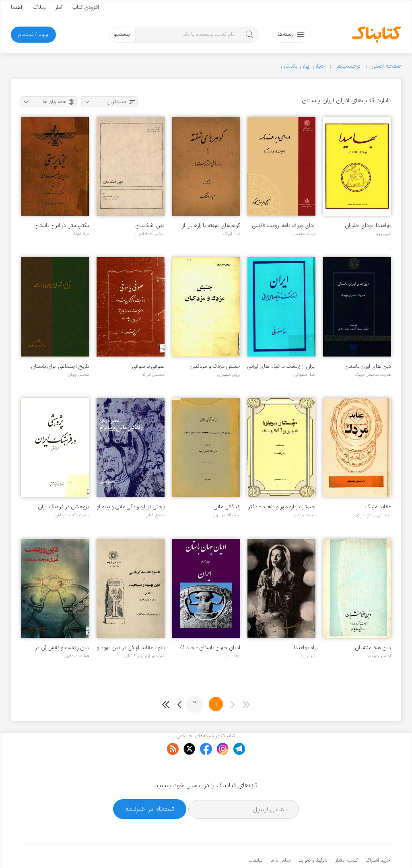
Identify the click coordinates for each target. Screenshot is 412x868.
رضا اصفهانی (305, 375)
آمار (59, 7)
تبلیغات (255, 836)
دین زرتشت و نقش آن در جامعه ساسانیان (62, 648)
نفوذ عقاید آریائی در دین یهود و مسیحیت (131, 648)
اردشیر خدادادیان (150, 234)
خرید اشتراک (378, 836)
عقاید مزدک (378, 507)
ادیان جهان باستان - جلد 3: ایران (210, 648)
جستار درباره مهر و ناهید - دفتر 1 (282, 507)
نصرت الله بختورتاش (72, 515)
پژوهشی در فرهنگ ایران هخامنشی (64, 507)
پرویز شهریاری (229, 375)
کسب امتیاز (346, 836)
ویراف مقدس (304, 234)
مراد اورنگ (232, 234)
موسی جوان (78, 375)
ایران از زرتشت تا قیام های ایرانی (281, 366)
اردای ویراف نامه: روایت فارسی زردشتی (284, 226)
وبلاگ (39, 7)
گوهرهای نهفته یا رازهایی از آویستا (211, 226)
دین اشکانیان (150, 226)
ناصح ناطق (155, 515)
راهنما (17, 7)
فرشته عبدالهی (76, 656)
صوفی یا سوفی (148, 366)
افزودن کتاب (86, 7)
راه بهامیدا (305, 648)
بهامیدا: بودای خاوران (368, 226)
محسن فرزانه (153, 375)
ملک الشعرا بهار (227, 515)
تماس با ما (280, 836)
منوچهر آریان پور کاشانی (144, 656)
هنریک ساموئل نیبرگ (373, 375)
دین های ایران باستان (368, 366)
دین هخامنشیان (373, 648)
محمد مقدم (305, 515)
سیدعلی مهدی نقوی (374, 515)
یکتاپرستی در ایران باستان (62, 226)
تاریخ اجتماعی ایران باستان (60, 366)
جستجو (122, 34)
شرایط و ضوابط (313, 836)
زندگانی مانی (227, 507)
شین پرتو (383, 234)
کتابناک (347, 848)
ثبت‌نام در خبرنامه (150, 784)
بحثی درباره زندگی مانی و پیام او (131, 507)
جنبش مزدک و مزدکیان (215, 366)
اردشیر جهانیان (378, 656)
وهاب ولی (232, 656)
